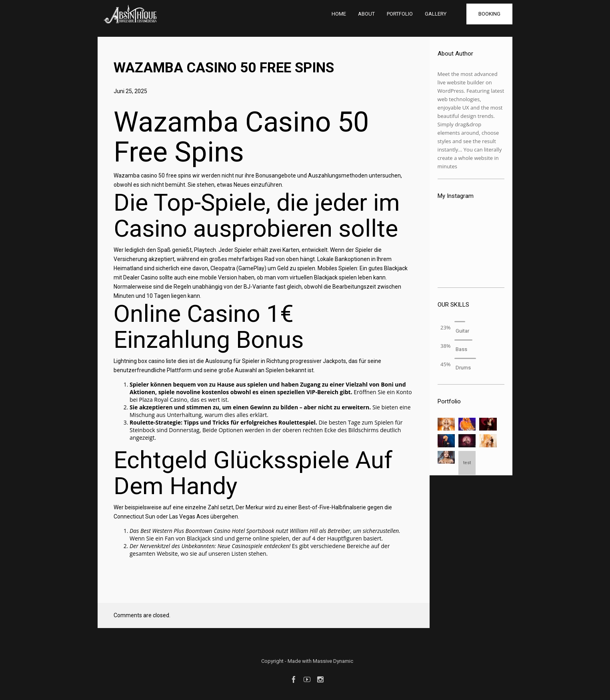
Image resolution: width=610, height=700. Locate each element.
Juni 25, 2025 (130, 91)
